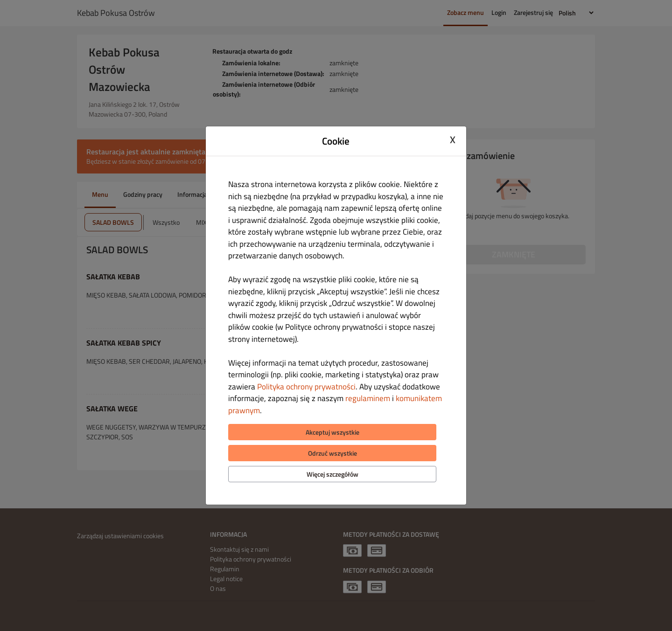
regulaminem (368, 398)
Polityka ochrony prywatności (306, 387)
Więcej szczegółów (332, 474)
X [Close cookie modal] (453, 140)
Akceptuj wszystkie (332, 432)
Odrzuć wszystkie (332, 453)
